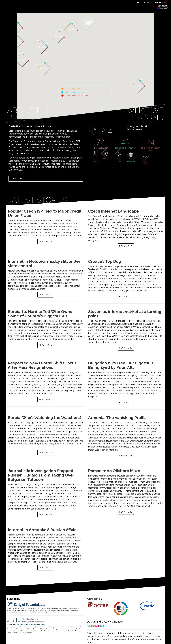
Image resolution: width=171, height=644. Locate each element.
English (163, 6)
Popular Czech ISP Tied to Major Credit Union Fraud (45, 213)
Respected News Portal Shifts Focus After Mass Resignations (42, 365)
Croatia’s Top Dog (105, 261)
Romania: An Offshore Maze (114, 471)
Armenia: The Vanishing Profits (117, 418)
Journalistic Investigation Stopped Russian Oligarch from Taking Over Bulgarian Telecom (41, 475)
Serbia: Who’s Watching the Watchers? (45, 418)
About (147, 2)
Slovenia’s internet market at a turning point (125, 314)
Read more (17, 179)
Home (137, 2)
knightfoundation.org (51, 612)
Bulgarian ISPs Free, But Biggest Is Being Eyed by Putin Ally (121, 365)
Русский (163, 8)
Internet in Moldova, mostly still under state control (44, 264)
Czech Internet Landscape (114, 211)
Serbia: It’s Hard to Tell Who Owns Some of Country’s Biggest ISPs (40, 314)
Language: (160, 2)
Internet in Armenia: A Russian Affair (42, 530)
